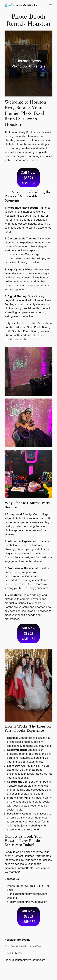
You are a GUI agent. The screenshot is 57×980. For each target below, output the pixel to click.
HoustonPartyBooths (26, 5)
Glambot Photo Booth (25, 331)
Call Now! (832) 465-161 (28, 178)
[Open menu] (51, 5)
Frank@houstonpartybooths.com (27, 894)
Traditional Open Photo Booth (31, 327)
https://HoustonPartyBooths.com (27, 902)
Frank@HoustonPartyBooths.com (25, 960)
